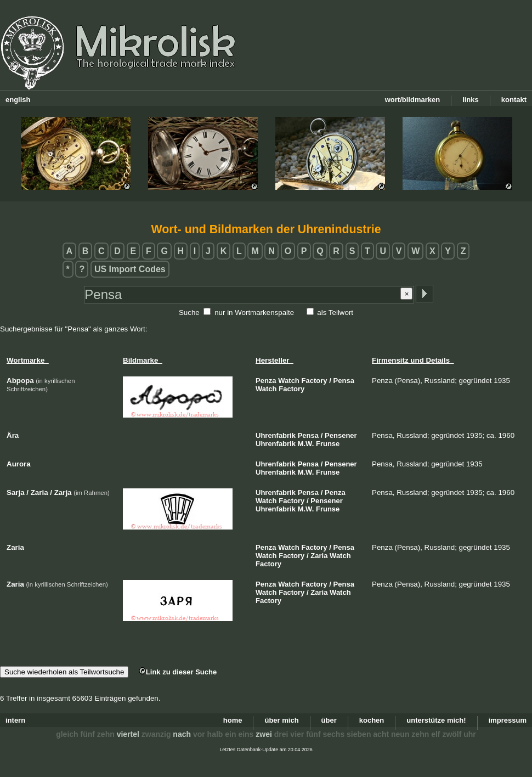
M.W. (306, 444)
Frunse (328, 444)
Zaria (319, 556)
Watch (289, 381)
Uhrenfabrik (276, 435)
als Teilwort (335, 313)
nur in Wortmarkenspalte (254, 313)
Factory (315, 381)
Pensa (344, 381)
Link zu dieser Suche (178, 672)
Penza (266, 381)
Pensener (341, 435)
